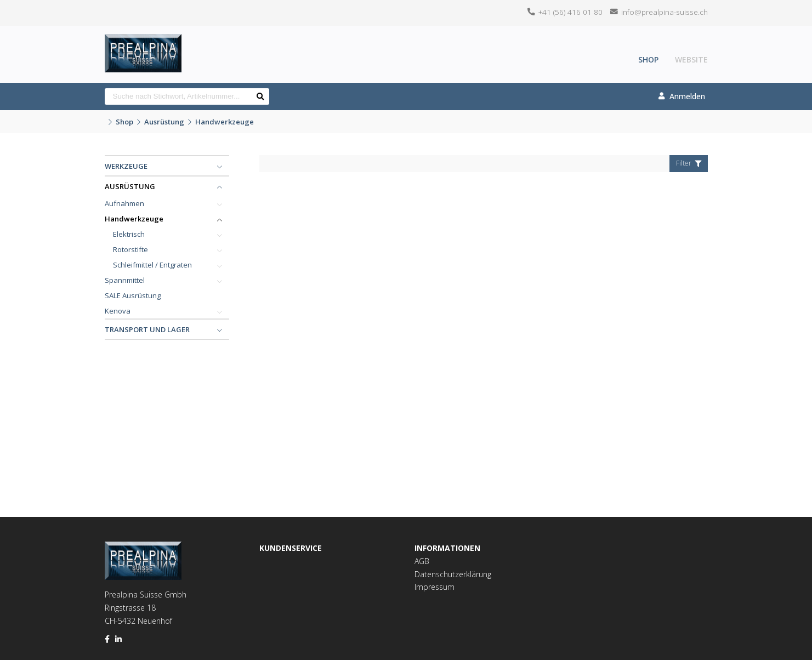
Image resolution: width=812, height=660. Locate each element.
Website (691, 59)
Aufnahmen (124, 203)
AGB (422, 561)
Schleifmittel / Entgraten (152, 265)
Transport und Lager (147, 329)
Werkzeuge (126, 166)
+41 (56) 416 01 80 (570, 12)
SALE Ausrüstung (133, 295)
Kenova (118, 311)
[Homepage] (143, 41)
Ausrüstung (164, 122)
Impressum (435, 587)
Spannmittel (125, 280)
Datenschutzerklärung (453, 574)
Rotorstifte (130, 249)
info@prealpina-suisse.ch (665, 12)
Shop (648, 59)
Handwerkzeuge (225, 122)
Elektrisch (129, 234)
